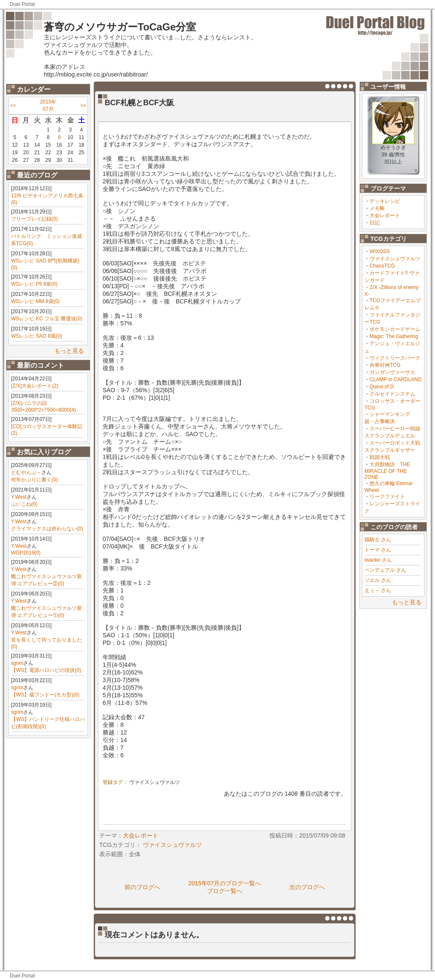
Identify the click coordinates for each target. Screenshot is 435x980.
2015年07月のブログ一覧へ (225, 883)
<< (13, 106)
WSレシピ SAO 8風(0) (37, 336)
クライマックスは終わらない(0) (47, 529)
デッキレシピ (385, 201)
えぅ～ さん (378, 590)
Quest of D (382, 387)
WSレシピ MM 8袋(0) (35, 301)
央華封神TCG (385, 365)
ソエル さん (378, 580)
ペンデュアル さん (385, 570)
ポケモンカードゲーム (395, 329)
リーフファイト (387, 497)
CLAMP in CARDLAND (396, 379)
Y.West (19, 497)
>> (83, 106)
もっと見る (69, 351)
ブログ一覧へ (225, 891)
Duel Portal (22, 4)
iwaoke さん (378, 560)
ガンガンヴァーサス (392, 372)
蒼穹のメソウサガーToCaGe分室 (120, 27)
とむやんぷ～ (26, 472)
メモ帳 (377, 208)
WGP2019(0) (26, 553)
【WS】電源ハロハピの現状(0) (46, 670)
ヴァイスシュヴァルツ (395, 259)
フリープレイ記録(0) (34, 219)
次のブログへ (307, 887)
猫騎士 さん (378, 540)
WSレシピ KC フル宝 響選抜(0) (47, 319)
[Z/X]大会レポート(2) (35, 386)
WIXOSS (380, 251)
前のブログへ (142, 887)
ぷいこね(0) (24, 504)
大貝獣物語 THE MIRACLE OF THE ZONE (387, 471)
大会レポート (385, 216)
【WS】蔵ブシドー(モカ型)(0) (45, 695)
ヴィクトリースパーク (395, 358)
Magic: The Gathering (394, 336)
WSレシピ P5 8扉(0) (34, 284)
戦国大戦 (380, 457)
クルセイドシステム (392, 394)
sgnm (17, 663)
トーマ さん (378, 550)
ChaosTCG (382, 266)
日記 (375, 223)
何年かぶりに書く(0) (34, 480)
